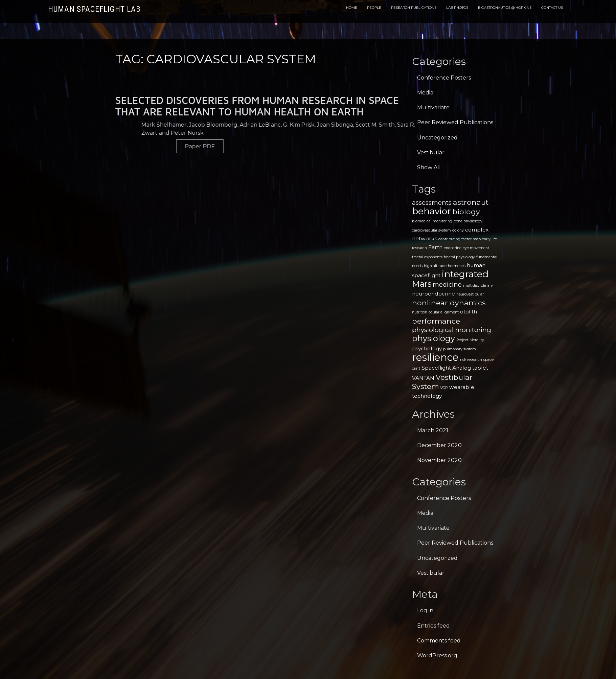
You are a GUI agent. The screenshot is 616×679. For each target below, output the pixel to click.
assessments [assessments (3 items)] (432, 203)
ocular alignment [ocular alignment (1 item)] (444, 312)
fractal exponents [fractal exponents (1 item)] (427, 257)
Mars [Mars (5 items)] (422, 284)
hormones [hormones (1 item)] (457, 266)
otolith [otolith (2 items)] (469, 312)
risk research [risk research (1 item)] (471, 360)
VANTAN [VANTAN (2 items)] (423, 378)
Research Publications (414, 8)
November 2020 (439, 460)
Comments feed (439, 641)
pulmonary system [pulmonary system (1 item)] (460, 349)
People (374, 8)
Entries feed (434, 626)
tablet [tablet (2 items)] (480, 368)
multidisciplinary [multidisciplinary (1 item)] (478, 286)
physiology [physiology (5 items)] (434, 338)
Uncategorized (437, 138)
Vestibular (431, 152)
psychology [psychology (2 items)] (427, 348)
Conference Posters (444, 78)
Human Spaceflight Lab (94, 9)
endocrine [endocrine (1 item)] (453, 248)
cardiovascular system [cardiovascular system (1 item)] (431, 230)
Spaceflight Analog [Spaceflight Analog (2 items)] (446, 368)
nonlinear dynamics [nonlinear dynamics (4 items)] (449, 303)
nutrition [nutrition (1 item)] (420, 312)
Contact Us (552, 8)
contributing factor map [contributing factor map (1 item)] (460, 239)
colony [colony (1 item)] (458, 230)
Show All (429, 167)
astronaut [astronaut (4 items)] (471, 202)
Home (352, 8)
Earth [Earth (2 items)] (435, 247)
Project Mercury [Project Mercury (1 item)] (470, 340)
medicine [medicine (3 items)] (447, 284)
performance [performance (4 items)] (436, 321)
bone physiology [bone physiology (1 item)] (468, 221)
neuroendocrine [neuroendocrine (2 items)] (434, 294)
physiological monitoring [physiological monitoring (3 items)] (452, 330)
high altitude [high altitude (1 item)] (435, 266)
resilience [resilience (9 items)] (435, 357)
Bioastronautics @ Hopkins (505, 8)
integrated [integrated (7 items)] (465, 274)
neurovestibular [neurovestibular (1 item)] (470, 294)
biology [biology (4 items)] (466, 212)
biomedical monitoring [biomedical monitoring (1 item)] (432, 221)
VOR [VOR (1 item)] (444, 388)
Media (425, 93)
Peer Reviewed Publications (455, 122)
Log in (425, 610)
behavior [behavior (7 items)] (431, 211)
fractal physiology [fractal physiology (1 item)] (459, 257)
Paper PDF (270, 146)
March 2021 (433, 430)
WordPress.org (437, 655)
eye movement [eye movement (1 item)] (476, 248)
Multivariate (433, 107)
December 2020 (439, 445)
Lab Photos (457, 8)
